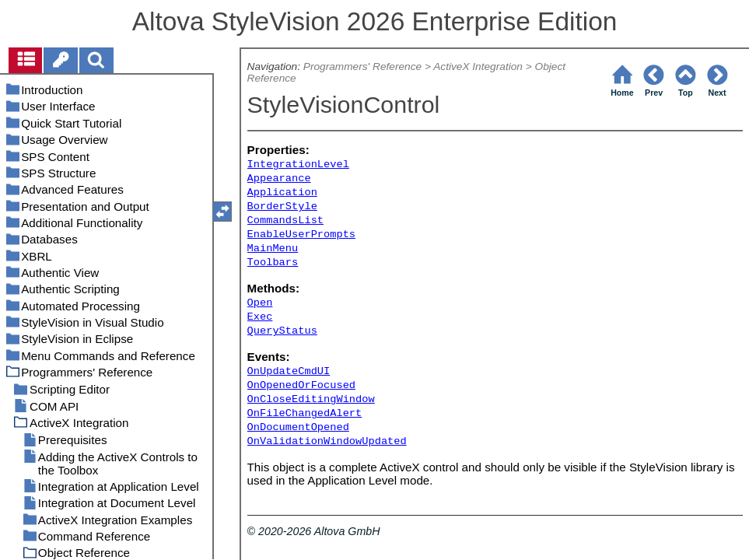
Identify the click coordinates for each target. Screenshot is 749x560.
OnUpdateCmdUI (289, 371)
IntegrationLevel (298, 164)
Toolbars (273, 262)
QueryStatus (282, 331)
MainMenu (273, 248)
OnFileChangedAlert (305, 413)
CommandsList (285, 220)
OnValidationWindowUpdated (327, 441)
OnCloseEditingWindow (311, 399)
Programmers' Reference (362, 66)
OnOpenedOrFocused (301, 385)
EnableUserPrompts (301, 234)
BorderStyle (282, 206)
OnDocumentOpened (298, 427)
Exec (260, 317)
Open (260, 303)
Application (282, 192)
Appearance (279, 178)
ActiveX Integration (478, 66)
